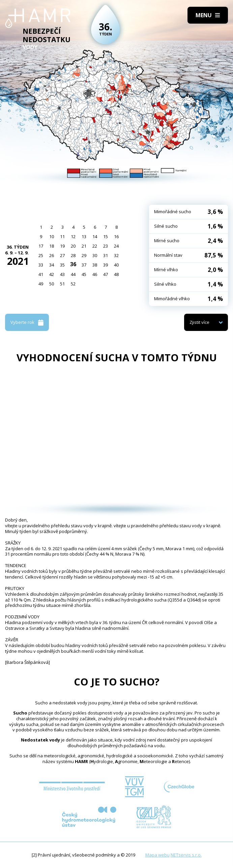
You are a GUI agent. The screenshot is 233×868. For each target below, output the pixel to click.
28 (73, 255)
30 (95, 255)
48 (116, 274)
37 (84, 265)
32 (116, 255)
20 (73, 246)
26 (52, 255)
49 (41, 284)
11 (62, 236)
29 (84, 255)
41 (41, 274)
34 (52, 265)
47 (106, 274)
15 (106, 236)
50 (52, 284)
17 (41, 246)
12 (73, 236)
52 (73, 284)
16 (116, 236)
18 (52, 246)
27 (62, 255)
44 (73, 274)
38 (95, 265)
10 (52, 236)
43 (62, 274)
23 (106, 246)
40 (116, 265)
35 (62, 265)
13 (84, 236)
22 (95, 246)
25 (41, 255)
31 (106, 255)
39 (106, 265)
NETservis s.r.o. (186, 855)
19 (62, 246)
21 (84, 246)
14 (95, 236)
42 (52, 274)
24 (116, 246)
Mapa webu (157, 855)
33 (41, 265)
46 (95, 274)
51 (62, 284)
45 (84, 274)
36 (73, 264)
